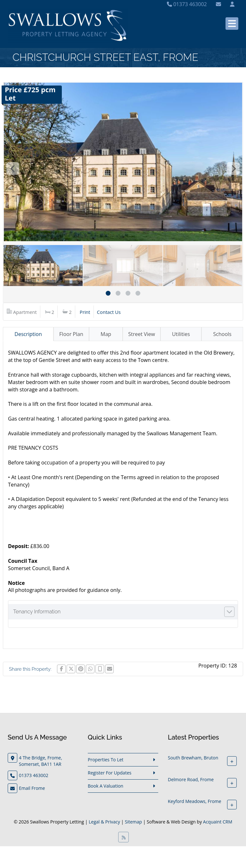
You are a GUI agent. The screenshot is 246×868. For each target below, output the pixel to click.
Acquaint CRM (218, 822)
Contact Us (109, 312)
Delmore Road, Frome (191, 779)
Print (85, 312)
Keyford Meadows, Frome (195, 801)
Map (106, 334)
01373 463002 (187, 4)
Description (28, 334)
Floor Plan (71, 334)
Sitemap (133, 822)
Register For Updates (110, 773)
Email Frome (32, 788)
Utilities (181, 334)
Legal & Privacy (104, 822)
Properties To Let (106, 760)
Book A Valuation (106, 786)
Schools (222, 334)
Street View (142, 334)
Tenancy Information (37, 612)
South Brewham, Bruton (193, 758)
